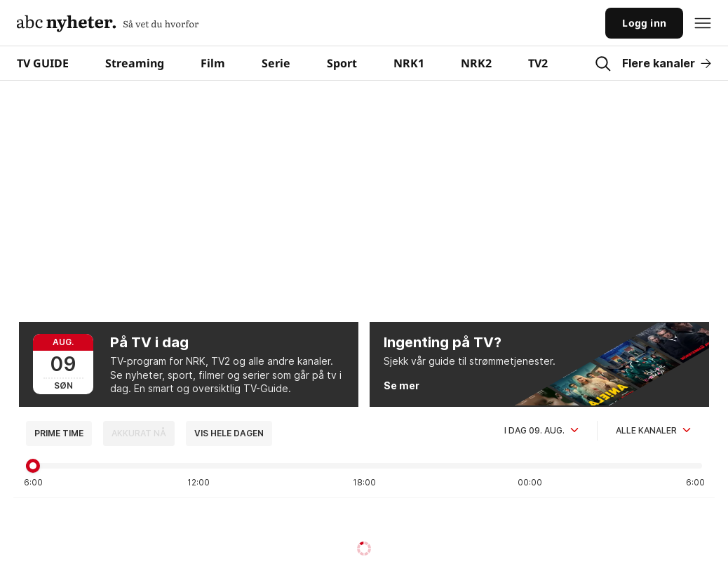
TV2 (538, 63)
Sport (342, 63)
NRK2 (476, 63)
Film (213, 63)
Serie (276, 63)
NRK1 (409, 63)
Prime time (59, 433)
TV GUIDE (43, 63)
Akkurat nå (139, 433)
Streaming (135, 63)
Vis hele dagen (229, 433)
